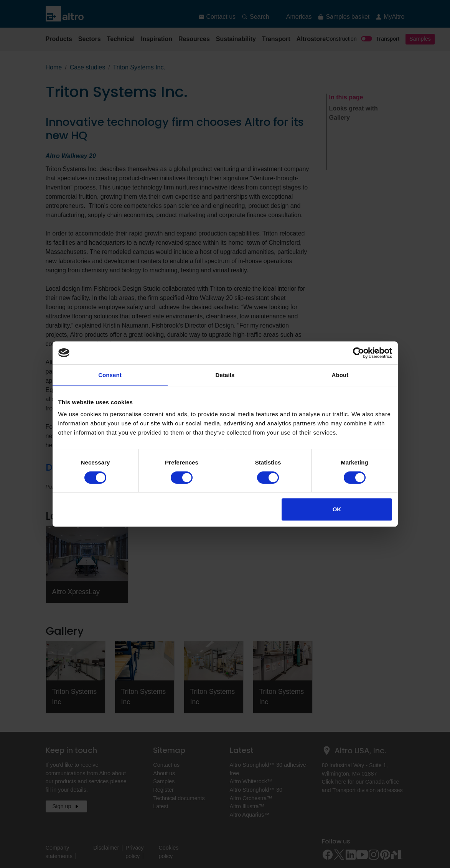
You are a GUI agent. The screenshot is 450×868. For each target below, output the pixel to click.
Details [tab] (225, 375)
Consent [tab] (110, 375)
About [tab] (340, 375)
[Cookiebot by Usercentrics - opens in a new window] (359, 353)
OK (337, 509)
